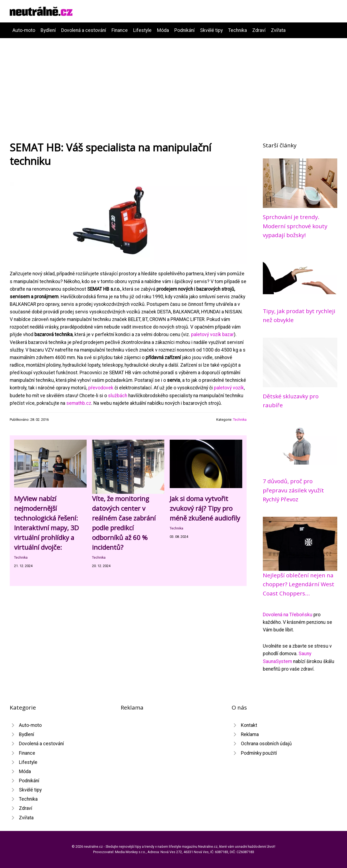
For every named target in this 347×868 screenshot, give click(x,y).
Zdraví (259, 30)
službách (118, 396)
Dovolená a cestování (84, 30)
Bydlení (48, 30)
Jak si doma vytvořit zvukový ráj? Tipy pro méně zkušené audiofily (205, 508)
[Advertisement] (173, 79)
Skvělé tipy (211, 30)
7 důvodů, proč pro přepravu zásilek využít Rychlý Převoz (293, 490)
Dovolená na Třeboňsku (288, 615)
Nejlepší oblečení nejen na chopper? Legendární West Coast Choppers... (299, 584)
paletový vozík (229, 388)
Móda (163, 30)
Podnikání (184, 30)
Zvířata (278, 30)
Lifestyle (142, 30)
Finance (120, 30)
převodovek (101, 388)
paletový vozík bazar (212, 334)
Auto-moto (24, 30)
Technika (238, 30)
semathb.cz (79, 403)
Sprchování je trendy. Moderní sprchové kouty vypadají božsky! (295, 226)
